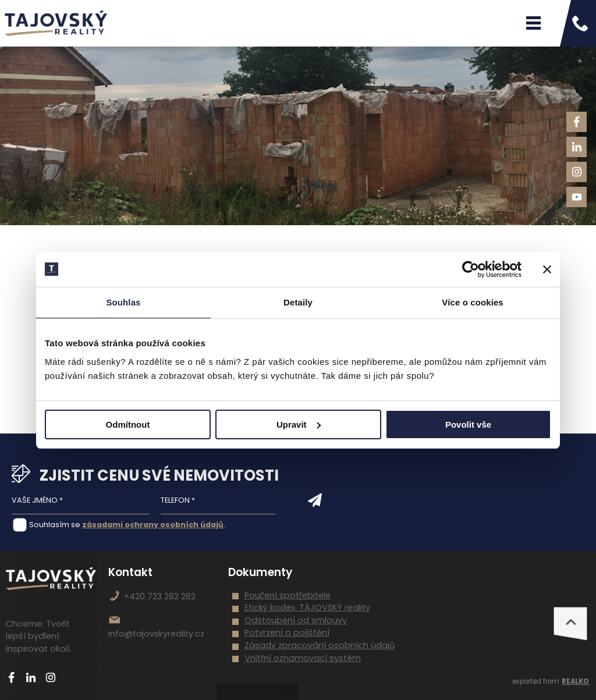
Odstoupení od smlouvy (296, 620)
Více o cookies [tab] (473, 302)
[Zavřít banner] (547, 269)
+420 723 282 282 (160, 596)
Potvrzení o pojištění (287, 633)
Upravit (299, 424)
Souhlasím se (55, 525)
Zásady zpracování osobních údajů (320, 645)
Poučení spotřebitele (288, 595)
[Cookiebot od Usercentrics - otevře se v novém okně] (471, 269)
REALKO (575, 681)
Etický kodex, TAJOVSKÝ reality (307, 607)
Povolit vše (468, 424)
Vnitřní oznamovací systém (303, 658)
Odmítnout (128, 424)
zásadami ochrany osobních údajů (153, 525)
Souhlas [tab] (123, 302)
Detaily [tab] (298, 302)
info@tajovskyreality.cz (156, 634)
